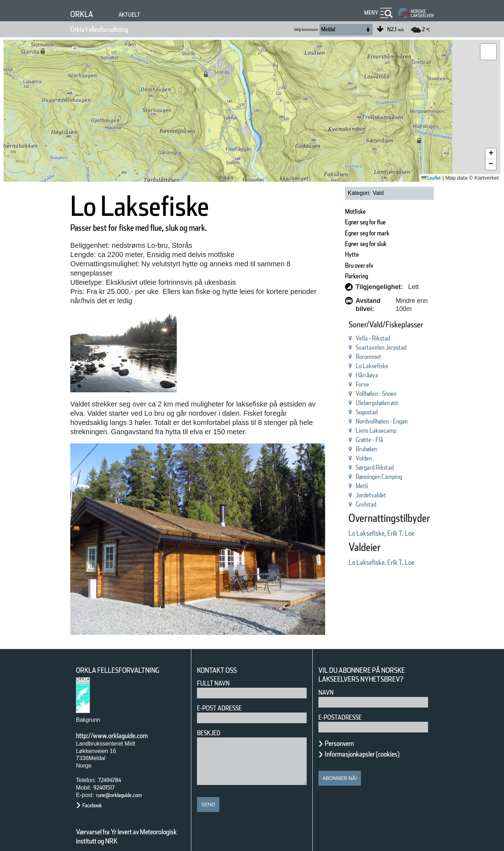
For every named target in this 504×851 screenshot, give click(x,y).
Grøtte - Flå (345, 432)
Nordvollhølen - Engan (363, 413)
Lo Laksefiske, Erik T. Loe (364, 525)
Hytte (325, 254)
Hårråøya (342, 367)
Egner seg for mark (347, 233)
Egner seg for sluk (346, 244)
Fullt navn (216, 671)
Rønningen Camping (360, 468)
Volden (338, 450)
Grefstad (341, 496)
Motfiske (330, 211)
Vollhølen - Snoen (355, 385)
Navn (327, 680)
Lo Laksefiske (349, 358)
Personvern (345, 731)
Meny (370, 13)
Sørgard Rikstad (353, 459)
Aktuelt (135, 15)
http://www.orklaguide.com (124, 724)
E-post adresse (224, 696)
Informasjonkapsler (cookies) (376, 742)
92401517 (108, 776)
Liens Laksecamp (355, 422)
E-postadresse (345, 705)
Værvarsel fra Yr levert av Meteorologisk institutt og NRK (130, 824)
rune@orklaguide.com (128, 783)
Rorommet (344, 348)
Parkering (332, 276)
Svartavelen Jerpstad (361, 339)
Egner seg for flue (345, 222)
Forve (336, 376)
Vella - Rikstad (350, 330)
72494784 (112, 768)
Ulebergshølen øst (356, 395)
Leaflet (429, 178)
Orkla (84, 14)
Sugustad (342, 404)
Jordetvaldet (347, 487)
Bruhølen (342, 441)
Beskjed (211, 721)
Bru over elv (336, 265)
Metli (335, 478)
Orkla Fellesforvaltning (110, 29)
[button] (488, 52)
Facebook (96, 794)
